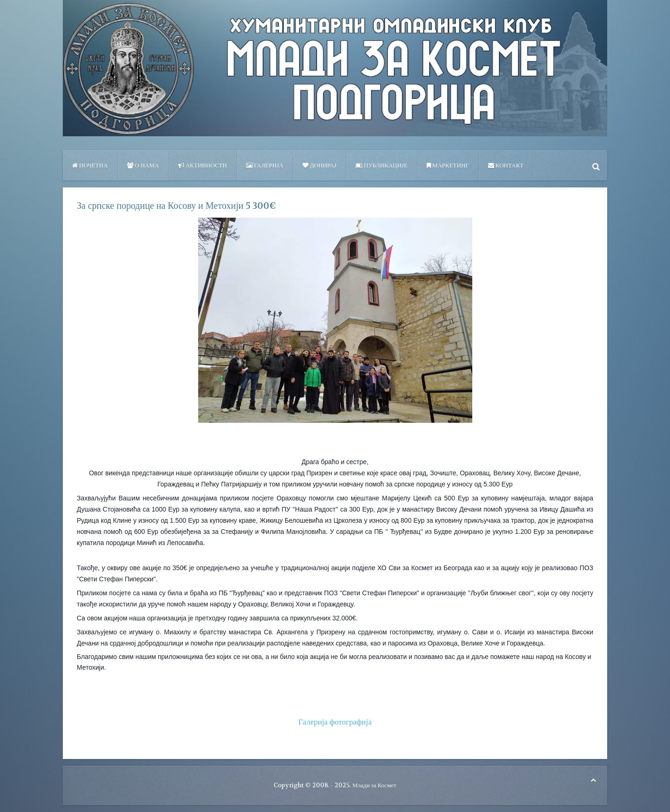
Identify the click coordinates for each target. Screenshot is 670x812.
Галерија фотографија (335, 722)
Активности (203, 165)
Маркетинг (448, 165)
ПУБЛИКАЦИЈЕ (382, 165)
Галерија (265, 165)
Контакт (506, 165)
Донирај (319, 165)
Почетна (90, 165)
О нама (143, 165)
